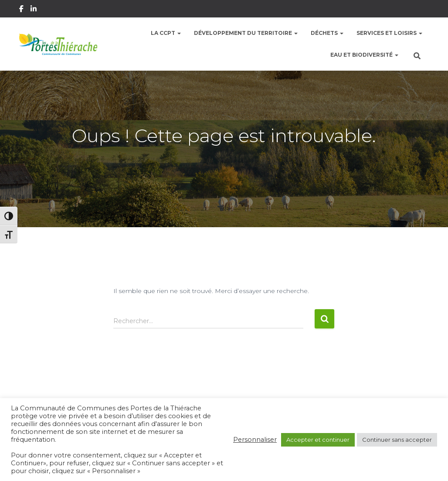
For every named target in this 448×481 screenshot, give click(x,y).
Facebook (22, 10)
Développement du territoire (246, 33)
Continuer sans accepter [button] (397, 440)
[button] (179, 33)
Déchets (327, 33)
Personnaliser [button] (255, 440)
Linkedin (34, 10)
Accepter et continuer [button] (318, 440)
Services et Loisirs (389, 33)
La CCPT (166, 33)
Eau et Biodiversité (364, 55)
